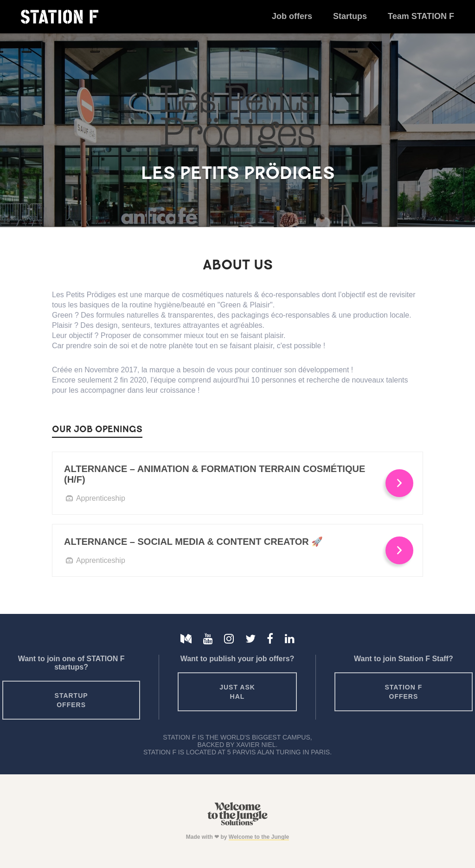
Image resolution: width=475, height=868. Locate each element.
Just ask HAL (237, 692)
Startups (350, 16)
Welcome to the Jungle (259, 837)
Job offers (292, 16)
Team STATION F (421, 16)
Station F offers (404, 692)
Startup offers (71, 700)
